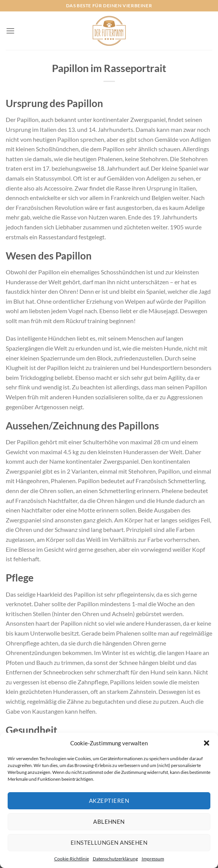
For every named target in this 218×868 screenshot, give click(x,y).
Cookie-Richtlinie (72, 859)
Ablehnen (109, 822)
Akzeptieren (109, 801)
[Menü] (10, 31)
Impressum (153, 859)
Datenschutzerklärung (115, 859)
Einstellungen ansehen (109, 842)
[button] (207, 743)
